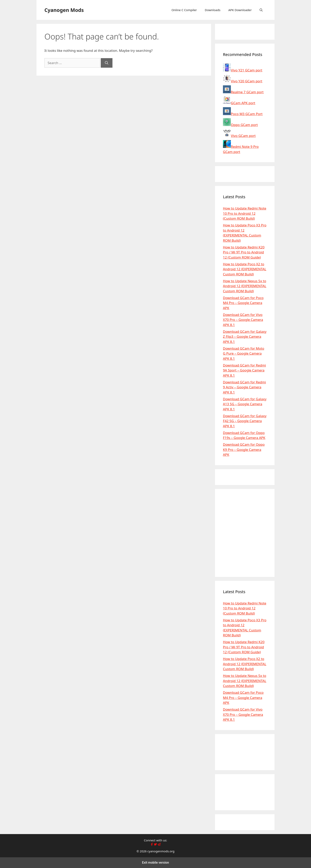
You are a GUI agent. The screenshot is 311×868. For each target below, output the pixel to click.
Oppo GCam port (240, 125)
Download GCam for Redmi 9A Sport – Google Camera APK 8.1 (244, 370)
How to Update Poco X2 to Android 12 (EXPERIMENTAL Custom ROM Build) (245, 269)
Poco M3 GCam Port (243, 114)
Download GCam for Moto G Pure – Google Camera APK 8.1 (244, 353)
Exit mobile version (155, 863)
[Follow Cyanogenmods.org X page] (155, 845)
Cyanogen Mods (64, 10)
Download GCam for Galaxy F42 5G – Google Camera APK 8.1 (245, 421)
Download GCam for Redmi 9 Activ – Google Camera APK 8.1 (244, 387)
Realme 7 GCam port (243, 92)
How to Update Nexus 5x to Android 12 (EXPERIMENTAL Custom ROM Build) (245, 286)
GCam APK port (239, 103)
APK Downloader (240, 10)
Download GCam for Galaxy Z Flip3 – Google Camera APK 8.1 (245, 337)
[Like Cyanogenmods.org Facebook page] (152, 845)
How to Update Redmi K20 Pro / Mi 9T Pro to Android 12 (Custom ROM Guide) (244, 252)
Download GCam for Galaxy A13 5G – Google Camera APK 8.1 (245, 404)
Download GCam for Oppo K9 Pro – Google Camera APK (244, 449)
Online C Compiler (184, 10)
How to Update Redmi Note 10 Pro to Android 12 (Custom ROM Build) (245, 213)
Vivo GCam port (239, 136)
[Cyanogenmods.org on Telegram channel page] (159, 845)
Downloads (213, 10)
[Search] (107, 63)
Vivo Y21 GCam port (243, 70)
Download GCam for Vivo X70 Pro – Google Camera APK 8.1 (243, 320)
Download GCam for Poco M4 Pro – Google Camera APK (243, 303)
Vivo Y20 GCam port (243, 81)
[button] (261, 10)
